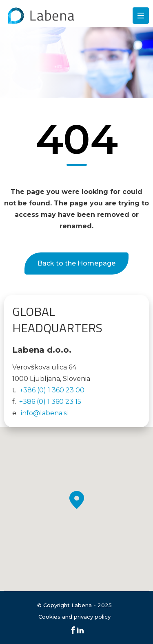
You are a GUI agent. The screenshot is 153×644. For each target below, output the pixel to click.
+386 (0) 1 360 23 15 (50, 402)
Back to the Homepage (76, 263)
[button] (77, 500)
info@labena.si (44, 413)
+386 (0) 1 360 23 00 (52, 390)
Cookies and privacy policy (74, 617)
